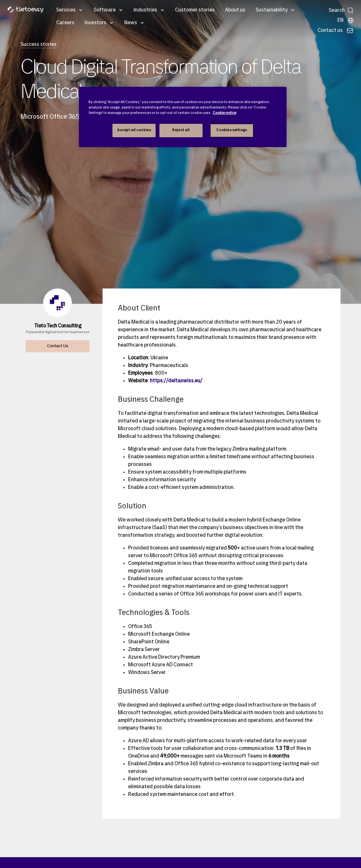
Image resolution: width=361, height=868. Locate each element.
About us (235, 10)
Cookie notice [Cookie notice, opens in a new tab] (225, 113)
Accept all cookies (134, 130)
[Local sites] (346, 20)
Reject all (181, 130)
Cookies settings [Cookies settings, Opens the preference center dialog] (231, 130)
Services (66, 10)
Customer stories (195, 10)
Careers (65, 23)
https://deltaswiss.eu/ (176, 381)
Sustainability (272, 10)
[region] (183, 117)
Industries (145, 10)
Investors (96, 23)
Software (105, 10)
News (131, 23)
